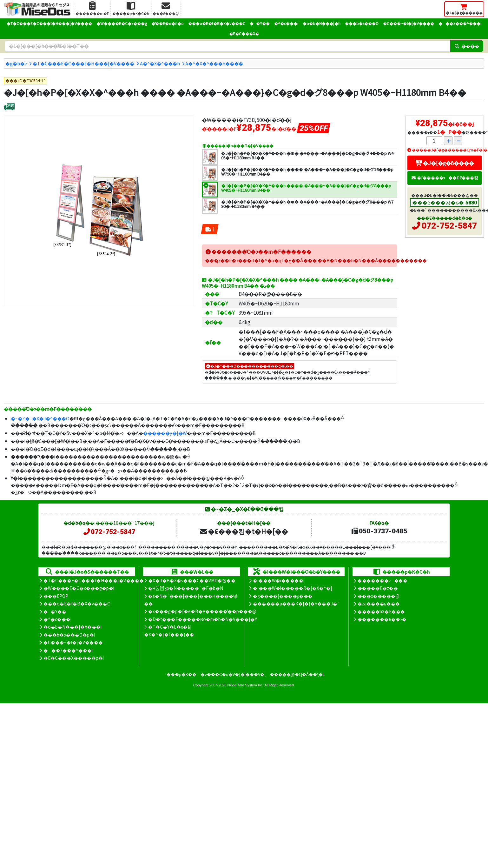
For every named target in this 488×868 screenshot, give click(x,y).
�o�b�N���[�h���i (73, 627)
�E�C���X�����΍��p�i (74, 658)
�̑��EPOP (56, 596)
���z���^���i (460, 23)
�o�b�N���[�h (322, 23)
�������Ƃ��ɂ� (382, 619)
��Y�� (260, 23)
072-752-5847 (449, 226)
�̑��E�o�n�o (168, 23)
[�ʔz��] (9, 107)
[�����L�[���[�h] (228, 46)
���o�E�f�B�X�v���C (217, 23)
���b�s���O (362, 23)
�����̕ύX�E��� (381, 611)
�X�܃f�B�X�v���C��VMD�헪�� (192, 580)
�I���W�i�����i (279, 580)
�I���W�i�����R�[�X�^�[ (293, 588)
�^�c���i (286, 23)
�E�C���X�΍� (244, 33)
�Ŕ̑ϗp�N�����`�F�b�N (186, 588)
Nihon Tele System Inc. (246, 685)
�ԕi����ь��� (379, 604)
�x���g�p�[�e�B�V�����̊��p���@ (202, 611)
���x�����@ (379, 596)
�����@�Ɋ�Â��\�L (297, 674)
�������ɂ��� (382, 580)
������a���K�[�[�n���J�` (296, 604)
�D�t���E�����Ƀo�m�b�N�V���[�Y (203, 619)
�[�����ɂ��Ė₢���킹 (445, 178)
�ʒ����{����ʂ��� (283, 596)
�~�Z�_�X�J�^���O (40, 418)
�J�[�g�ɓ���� (445, 163)
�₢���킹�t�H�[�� (244, 531)
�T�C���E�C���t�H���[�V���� (49, 23)
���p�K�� (181, 674)
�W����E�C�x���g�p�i (79, 588)
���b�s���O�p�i (69, 635)
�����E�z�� (378, 588)
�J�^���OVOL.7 (255, 372)
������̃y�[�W (165, 433)
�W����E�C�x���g (122, 23)
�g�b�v (16, 63)
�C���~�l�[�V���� (409, 23)
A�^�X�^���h (160, 63)
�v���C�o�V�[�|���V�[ (233, 674)
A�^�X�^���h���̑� (214, 63)
